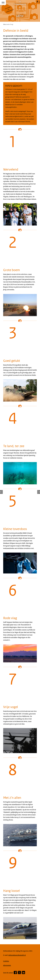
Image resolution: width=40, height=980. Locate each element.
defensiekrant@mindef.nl (17, 955)
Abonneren (7, 965)
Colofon (6, 961)
